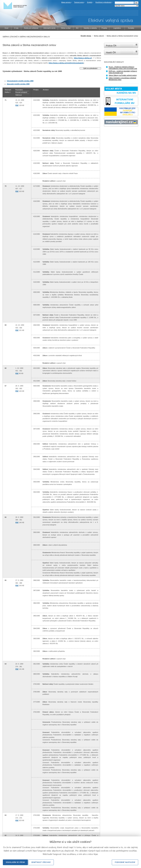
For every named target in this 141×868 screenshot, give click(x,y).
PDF (17, 105)
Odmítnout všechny (41, 862)
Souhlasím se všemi (15, 862)
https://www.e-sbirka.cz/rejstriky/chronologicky (66, 63)
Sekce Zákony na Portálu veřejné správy (123, 75)
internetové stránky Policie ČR (121, 45)
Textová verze (79, 2)
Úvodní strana (86, 36)
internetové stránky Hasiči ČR (121, 52)
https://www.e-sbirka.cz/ (83, 58)
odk (105, 132)
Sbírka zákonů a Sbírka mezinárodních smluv (122, 36)
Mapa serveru (66, 2)
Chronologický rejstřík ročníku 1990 (20, 81)
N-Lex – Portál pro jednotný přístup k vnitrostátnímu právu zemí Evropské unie (123, 68)
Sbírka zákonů (99, 36)
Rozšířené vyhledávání (103, 2)
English (90, 2)
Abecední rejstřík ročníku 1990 (18, 84)
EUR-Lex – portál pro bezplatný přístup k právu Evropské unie (123, 72)
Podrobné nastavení (125, 862)
